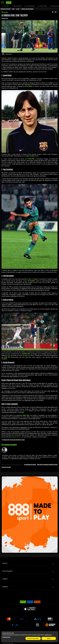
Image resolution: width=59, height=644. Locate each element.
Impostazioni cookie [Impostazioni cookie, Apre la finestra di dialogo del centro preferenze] (6, 637)
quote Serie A (17, 437)
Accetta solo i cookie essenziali (33, 638)
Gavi (48, 409)
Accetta (49, 638)
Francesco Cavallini (9, 54)
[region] (30, 637)
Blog (13, 9)
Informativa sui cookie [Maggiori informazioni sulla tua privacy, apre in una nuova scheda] (48, 635)
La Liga (18, 9)
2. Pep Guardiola (17, 6)
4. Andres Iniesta (42, 6)
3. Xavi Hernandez (29, 6)
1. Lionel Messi (5, 6)
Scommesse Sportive (6, 9)
